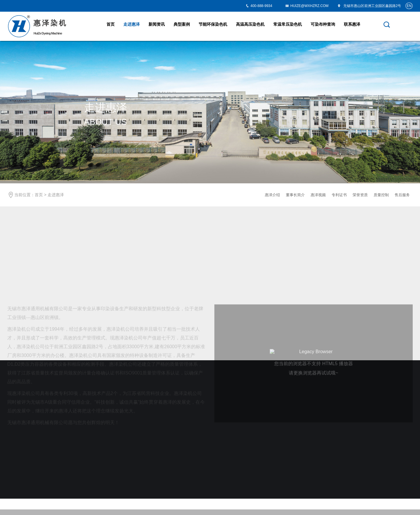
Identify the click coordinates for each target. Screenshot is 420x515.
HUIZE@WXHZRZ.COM (307, 6)
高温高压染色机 (250, 24)
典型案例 (182, 24)
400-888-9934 (261, 6)
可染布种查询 (323, 24)
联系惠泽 (352, 24)
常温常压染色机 (288, 24)
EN (409, 6)
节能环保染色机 (213, 24)
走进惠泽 (132, 24)
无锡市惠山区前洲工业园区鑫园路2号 (369, 6)
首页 (111, 24)
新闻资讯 (157, 24)
